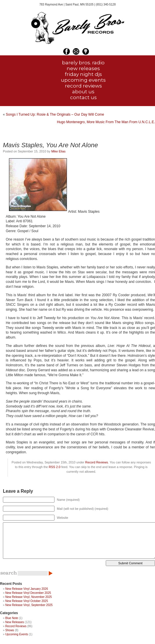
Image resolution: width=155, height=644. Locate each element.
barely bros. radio (83, 63)
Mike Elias (58, 151)
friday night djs (83, 74)
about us (83, 92)
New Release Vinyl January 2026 (27, 589)
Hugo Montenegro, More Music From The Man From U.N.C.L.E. (106, 122)
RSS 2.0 (54, 467)
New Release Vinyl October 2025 (27, 601)
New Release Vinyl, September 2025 (29, 605)
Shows (10, 630)
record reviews (83, 86)
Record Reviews (97, 462)
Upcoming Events (17, 634)
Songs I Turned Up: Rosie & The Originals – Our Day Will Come (55, 114)
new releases (83, 68)
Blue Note (12, 618)
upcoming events (83, 80)
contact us (83, 97)
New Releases (14, 622)
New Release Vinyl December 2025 (28, 593)
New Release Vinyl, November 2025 (28, 597)
